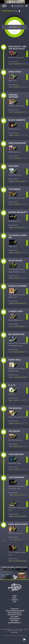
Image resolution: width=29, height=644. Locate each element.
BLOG (14, 598)
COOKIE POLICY (15, 632)
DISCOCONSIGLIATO (14, 613)
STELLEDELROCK (15, 619)
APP (14, 602)
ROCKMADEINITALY (15, 623)
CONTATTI (15, 600)
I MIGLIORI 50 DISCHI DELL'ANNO (15, 616)
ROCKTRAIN (14, 621)
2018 (11, 11)
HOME (15, 596)
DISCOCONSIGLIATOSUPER (15, 611)
